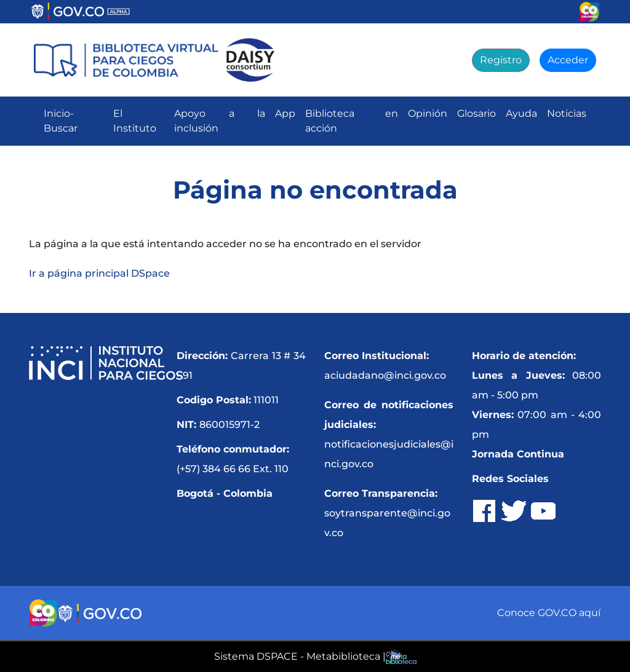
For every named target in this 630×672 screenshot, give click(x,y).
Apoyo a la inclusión (219, 121)
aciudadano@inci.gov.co (385, 375)
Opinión (428, 113)
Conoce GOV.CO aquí (549, 613)
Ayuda (521, 113)
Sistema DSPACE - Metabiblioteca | (300, 656)
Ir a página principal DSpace (99, 273)
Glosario (476, 113)
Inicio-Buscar (61, 121)
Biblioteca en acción (352, 121)
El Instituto (135, 121)
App (285, 113)
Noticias (567, 113)
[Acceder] (568, 60)
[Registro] (501, 60)
